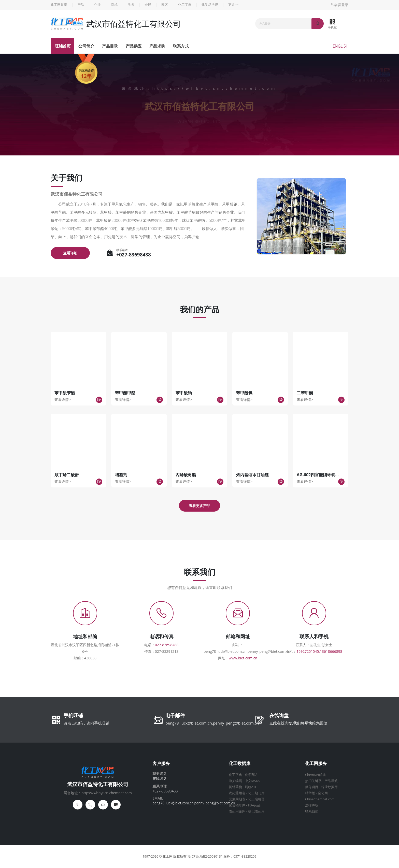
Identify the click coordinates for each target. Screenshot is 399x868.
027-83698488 (167, 645)
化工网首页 (59, 5)
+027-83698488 (134, 255)
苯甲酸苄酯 (65, 393)
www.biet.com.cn (243, 658)
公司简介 (86, 46)
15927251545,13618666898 (319, 651)
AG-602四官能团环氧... (318, 475)
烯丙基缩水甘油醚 (252, 475)
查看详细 (70, 253)
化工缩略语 (256, 799)
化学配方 (251, 775)
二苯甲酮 (305, 393)
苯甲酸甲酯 (125, 393)
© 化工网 (166, 856)
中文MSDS (252, 781)
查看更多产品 (199, 506)
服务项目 (312, 787)
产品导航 (331, 781)
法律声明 (312, 805)
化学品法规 (210, 5)
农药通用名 (237, 793)
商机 (114, 5)
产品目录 (110, 46)
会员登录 (339, 5)
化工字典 (185, 5)
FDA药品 (254, 805)
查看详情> (63, 400)
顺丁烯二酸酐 (67, 475)
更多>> (233, 5)
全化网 (323, 793)
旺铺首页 (63, 46)
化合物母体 (237, 805)
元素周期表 (237, 799)
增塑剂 (121, 475)
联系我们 (312, 811)
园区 (165, 5)
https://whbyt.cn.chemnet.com (215, 88)
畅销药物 (235, 787)
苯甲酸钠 (184, 393)
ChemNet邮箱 (315, 775)
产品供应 (134, 46)
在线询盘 (279, 716)
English (340, 46)
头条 (131, 5)
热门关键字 (313, 781)
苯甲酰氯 (244, 393)
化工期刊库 (256, 793)
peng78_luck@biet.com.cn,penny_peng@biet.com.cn (212, 723)
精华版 (310, 793)
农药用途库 (237, 811)
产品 (81, 5)
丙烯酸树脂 (186, 475)
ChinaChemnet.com (320, 799)
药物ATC (251, 787)
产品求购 (157, 46)
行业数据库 (329, 787)
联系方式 (181, 46)
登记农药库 (256, 811)
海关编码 (235, 781)
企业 (97, 5)
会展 (148, 5)
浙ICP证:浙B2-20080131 (205, 856)
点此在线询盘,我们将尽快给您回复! (299, 723)
